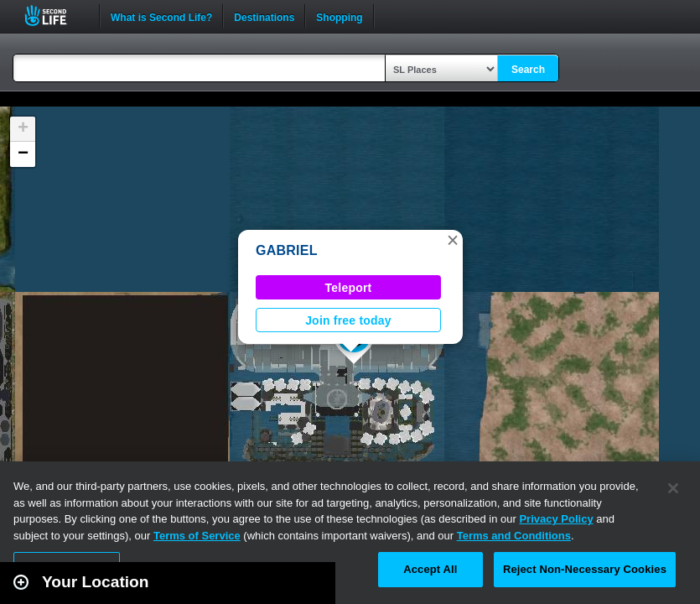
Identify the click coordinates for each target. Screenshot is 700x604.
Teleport (349, 288)
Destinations (264, 16)
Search (528, 70)
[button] (453, 240)
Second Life (55, 16)
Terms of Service (197, 536)
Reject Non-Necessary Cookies (585, 569)
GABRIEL (287, 250)
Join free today (348, 320)
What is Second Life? (161, 16)
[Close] (673, 488)
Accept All (430, 569)
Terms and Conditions (514, 536)
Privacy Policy (556, 519)
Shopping (339, 16)
